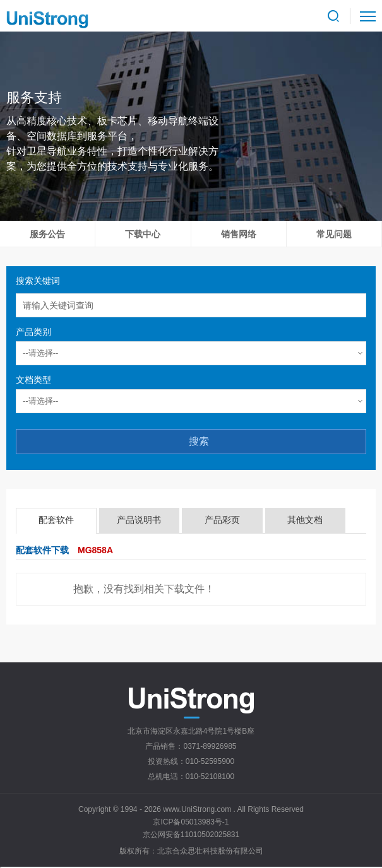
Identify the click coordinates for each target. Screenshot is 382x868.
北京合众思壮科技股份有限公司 (210, 851)
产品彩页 (222, 520)
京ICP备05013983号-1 (191, 822)
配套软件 (56, 520)
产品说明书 (139, 520)
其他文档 (305, 520)
